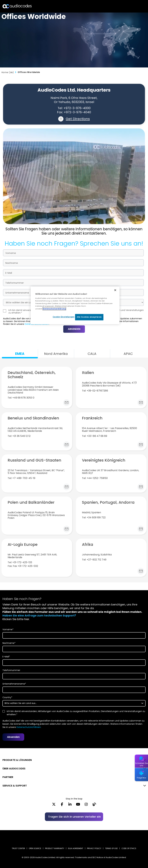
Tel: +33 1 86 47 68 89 (95, 436)
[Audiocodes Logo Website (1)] (17, 6)
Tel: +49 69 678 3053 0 (21, 398)
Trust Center (18, 848)
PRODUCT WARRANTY (55, 848)
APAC (128, 354)
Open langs (138, 6)
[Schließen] (115, 290)
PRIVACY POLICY (94, 848)
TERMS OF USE (111, 848)
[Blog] (94, 805)
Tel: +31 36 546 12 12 (19, 436)
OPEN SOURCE (35, 848)
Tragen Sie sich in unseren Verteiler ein (74, 817)
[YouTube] (78, 805)
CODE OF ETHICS (129, 848)
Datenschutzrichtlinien (29, 727)
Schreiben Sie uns (141, 764)
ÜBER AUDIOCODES (14, 769)
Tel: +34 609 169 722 (94, 518)
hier (27, 619)
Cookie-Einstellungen (62, 317)
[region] (75, 305)
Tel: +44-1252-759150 (95, 478)
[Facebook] (62, 805)
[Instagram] (86, 805)
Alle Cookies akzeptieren (89, 317)
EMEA (20, 354)
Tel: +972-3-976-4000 (74, 108)
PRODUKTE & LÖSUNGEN (17, 760)
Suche (132, 6)
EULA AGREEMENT (76, 848)
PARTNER (8, 777)
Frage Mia (141, 778)
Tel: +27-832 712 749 (94, 560)
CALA (92, 354)
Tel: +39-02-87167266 (95, 391)
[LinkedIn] (70, 805)
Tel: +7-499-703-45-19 (21, 478)
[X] (54, 805)
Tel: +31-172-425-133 (20, 562)
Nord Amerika (56, 354)
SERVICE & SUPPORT (15, 786)
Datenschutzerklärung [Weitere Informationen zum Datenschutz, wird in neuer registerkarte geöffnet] (54, 309)
